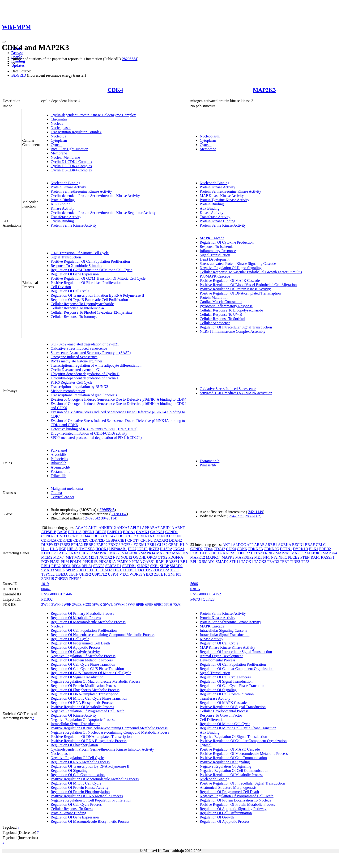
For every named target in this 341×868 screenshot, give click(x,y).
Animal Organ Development (221, 656)
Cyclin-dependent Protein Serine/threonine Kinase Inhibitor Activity (102, 749)
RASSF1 (173, 562)
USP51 (113, 574)
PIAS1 (55, 562)
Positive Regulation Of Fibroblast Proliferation (86, 283)
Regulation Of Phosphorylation (74, 745)
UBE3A (62, 574)
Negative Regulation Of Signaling (226, 766)
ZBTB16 (161, 574)
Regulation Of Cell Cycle (70, 291)
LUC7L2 (86, 553)
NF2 (116, 557)
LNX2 (73, 553)
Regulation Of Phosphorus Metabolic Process (85, 690)
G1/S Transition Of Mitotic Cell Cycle (80, 253)
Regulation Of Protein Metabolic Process (82, 660)
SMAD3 (47, 570)
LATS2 (62, 553)
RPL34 (87, 566)
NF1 (266, 557)
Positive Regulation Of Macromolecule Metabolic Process (95, 779)
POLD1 (76, 562)
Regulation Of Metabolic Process (76, 618)
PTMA (137, 562)
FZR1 (152, 545)
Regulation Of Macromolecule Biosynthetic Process (90, 821)
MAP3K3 (314, 553)
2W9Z (77, 604)
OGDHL (140, 557)
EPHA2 (77, 545)
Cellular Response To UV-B (221, 314)
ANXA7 (123, 528)
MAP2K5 (117, 553)
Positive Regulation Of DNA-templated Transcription (240, 293)
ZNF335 (61, 579)
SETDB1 (129, 566)
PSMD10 (124, 562)
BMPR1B (114, 532)
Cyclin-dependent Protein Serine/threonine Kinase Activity (95, 196)
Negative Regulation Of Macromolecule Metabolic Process (95, 681)
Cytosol (56, 145)
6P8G (158, 604)
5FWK (97, 604)
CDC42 (219, 549)
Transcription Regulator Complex (76, 132)
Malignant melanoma (67, 488)
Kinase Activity (62, 208)
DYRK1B (300, 549)
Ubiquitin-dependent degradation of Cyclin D (85, 374)
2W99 (56, 604)
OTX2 (163, 557)
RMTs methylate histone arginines (76, 361)
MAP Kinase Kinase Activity (222, 196)
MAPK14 (148, 553)
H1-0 (184, 545)
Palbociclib (59, 459)
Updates (18, 65)
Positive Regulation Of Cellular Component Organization (243, 741)
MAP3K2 (298, 553)
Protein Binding (63, 200)
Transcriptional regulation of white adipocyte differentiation (96, 365)
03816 (195, 589)
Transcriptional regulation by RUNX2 (79, 387)
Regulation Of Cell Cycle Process (76, 804)
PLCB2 (294, 557)
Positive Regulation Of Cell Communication (233, 758)
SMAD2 (176, 566)
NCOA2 (106, 557)
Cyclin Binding (62, 221)
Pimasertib (208, 465)
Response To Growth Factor (221, 715)
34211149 (256, 512)
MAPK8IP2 (244, 557)
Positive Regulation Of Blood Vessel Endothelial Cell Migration (248, 285)
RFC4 (76, 566)
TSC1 (175, 570)
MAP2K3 (264, 90)
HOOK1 (102, 549)
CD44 (85, 536)
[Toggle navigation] (4, 42)
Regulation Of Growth (217, 817)
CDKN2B (65, 540)
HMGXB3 (87, 549)
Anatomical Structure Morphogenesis (228, 787)
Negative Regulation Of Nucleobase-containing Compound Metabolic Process (110, 732)
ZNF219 (47, 579)
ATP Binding (60, 204)
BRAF (310, 545)
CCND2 (47, 536)
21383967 (119, 514)
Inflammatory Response (218, 251)
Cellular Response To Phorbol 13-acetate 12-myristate (92, 312)
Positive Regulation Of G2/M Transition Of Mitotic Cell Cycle (98, 278)
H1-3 (54, 549)
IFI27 (132, 549)
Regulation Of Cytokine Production (227, 242)
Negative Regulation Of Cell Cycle (77, 758)
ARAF (155, 528)
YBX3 (148, 574)
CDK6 (242, 549)
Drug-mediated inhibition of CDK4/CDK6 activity (89, 433)
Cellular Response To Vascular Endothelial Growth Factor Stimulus (251, 272)
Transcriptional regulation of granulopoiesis (84, 395)
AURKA (285, 545)
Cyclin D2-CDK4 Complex (71, 166)
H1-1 (45, 549)
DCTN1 (286, 549)
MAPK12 (198, 557)
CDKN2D (97, 540)
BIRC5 (101, 532)
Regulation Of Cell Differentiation (226, 813)
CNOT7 (133, 540)
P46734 (196, 599)
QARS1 (149, 562)
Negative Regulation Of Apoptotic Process (83, 720)
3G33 (87, 604)
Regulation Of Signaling (69, 770)
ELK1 (313, 549)
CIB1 (122, 540)
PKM (65, 562)
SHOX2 (143, 566)
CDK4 (115, 90)
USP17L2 (100, 574)
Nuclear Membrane (65, 157)
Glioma (56, 493)
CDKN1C (177, 536)
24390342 (93, 518)
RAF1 (160, 562)
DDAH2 (175, 540)
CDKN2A (49, 540)
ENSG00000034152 (206, 594)
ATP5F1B (49, 532)
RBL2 (56, 566)
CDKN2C (81, 540)
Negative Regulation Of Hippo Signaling (231, 268)
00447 (46, 589)
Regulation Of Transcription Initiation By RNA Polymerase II (97, 295)
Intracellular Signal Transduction (75, 724)
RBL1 (46, 566)
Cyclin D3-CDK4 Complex (71, 170)
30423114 (109, 518)
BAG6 (62, 532)
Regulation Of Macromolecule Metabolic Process (88, 622)
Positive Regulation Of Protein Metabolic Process (237, 804)
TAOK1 (247, 562)
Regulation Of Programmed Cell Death (80, 643)
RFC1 (66, 566)
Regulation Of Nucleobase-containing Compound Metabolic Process (102, 635)
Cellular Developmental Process (224, 711)
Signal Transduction (66, 257)
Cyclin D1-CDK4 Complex (71, 162)
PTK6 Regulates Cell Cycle (71, 382)
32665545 (107, 510)
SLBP (164, 566)
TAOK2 (260, 562)
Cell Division (61, 287)
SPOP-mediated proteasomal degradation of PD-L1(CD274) (96, 438)
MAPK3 (228, 557)
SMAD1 (208, 562)
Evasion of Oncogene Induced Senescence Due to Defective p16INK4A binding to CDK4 (118, 399)
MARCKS (180, 553)
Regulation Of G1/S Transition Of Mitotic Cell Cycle (91, 673)
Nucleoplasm (60, 128)
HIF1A (72, 549)
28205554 (130, 59)
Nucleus (57, 123)
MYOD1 (81, 557)
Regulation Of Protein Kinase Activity (79, 787)
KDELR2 (48, 553)
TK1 (141, 570)
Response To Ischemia (217, 247)
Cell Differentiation (215, 720)
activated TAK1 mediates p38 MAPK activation (236, 393)
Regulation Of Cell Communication (78, 775)
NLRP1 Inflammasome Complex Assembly (233, 331)
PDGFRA (176, 557)
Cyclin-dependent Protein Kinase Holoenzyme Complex (93, 115)
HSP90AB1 (118, 549)
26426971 (236, 516)
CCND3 (61, 536)
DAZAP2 (161, 540)
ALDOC (239, 545)
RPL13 (196, 562)
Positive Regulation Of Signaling (225, 762)
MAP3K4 (330, 553)
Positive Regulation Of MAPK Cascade (230, 280)
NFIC (283, 557)
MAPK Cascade (212, 238)
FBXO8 (114, 545)
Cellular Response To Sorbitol (223, 319)
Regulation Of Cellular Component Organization (237, 669)
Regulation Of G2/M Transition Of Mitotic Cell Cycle (91, 270)
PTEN (305, 557)
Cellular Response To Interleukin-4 (77, 308)
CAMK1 (143, 532)
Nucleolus (58, 136)
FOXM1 (140, 545)
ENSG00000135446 (56, 594)
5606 (194, 584)
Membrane (59, 153)
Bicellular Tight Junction (69, 149)
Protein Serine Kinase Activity (74, 225)
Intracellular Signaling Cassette (224, 630)
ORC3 (152, 557)
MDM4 (59, 557)
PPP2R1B (90, 562)
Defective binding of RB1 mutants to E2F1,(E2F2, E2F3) (94, 429)
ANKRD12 (107, 528)
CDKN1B (161, 536)
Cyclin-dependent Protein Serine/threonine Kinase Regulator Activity (103, 213)
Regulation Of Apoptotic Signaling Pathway (233, 809)
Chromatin (59, 119)
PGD (45, 562)
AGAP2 (81, 528)
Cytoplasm (59, 140)
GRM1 (174, 545)
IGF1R (143, 549)
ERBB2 (90, 545)
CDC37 (96, 536)
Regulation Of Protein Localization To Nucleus (235, 800)
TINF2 (295, 562)
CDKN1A (145, 536)
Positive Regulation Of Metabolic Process (82, 707)
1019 (45, 584)
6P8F (149, 604)
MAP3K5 (132, 553)
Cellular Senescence (215, 323)
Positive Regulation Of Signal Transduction (233, 707)
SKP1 (155, 566)
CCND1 (171, 532)
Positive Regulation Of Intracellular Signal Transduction (242, 783)
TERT (117, 570)
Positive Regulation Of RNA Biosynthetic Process (88, 741)
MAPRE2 (164, 553)
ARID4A (167, 528)
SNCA (60, 570)
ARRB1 (271, 545)
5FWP (130, 604)
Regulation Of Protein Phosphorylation (80, 792)
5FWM (119, 604)
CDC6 (121, 536)
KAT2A (229, 553)
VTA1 (124, 574)
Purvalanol (59, 450)
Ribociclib (58, 463)
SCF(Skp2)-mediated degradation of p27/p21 (85, 344)
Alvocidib (58, 455)
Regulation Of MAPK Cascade (223, 703)
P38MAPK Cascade (215, 276)
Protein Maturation (214, 297)
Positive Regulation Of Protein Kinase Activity (235, 289)
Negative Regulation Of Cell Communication (234, 770)
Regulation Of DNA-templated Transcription (85, 694)
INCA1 (179, 549)
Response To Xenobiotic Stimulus (76, 266)
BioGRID (19, 75)
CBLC (321, 545)
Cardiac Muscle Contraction (221, 302)
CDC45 (109, 536)
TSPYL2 (48, 574)
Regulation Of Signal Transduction (77, 677)
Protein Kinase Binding (217, 221)
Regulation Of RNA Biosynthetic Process (82, 703)
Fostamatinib (60, 471)
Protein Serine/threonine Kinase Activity (81, 191)
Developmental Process (218, 660)
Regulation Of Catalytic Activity (75, 652)
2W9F (66, 604)
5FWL (108, 604)
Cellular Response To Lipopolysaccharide (82, 304)
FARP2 (102, 545)
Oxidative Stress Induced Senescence (79, 348)
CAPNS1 (157, 532)
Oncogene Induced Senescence (74, 357)
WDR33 (136, 574)
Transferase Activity (66, 217)
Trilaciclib (58, 476)
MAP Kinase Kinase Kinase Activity (228, 647)
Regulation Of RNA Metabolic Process (80, 762)
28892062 (252, 516)
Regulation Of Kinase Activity (74, 715)
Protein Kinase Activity (68, 187)
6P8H (168, 604)
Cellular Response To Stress (72, 809)
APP (145, 528)
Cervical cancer (62, 497)
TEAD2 (106, 570)
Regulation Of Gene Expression (75, 274)
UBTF (73, 574)
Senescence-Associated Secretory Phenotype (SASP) (91, 353)
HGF (62, 549)
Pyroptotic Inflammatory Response (226, 306)
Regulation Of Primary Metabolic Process (82, 613)
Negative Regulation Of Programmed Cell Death (87, 711)
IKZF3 (154, 549)
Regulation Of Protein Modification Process (84, 686)
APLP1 (136, 528)
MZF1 (94, 557)
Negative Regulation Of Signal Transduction (233, 737)
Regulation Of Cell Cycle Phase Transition (83, 664)
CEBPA (111, 540)
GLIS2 (162, 545)
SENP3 (99, 566)
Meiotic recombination (68, 391)
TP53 (150, 570)
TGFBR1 (130, 570)
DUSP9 (47, 545)
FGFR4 (127, 545)
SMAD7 (222, 562)
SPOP (70, 570)
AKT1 (93, 528)
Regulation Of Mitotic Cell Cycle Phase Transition (89, 698)
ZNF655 (75, 579)
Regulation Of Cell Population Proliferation (84, 630)
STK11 (81, 570)
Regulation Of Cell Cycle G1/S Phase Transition (87, 669)
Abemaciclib (60, 467)
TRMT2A (162, 570)
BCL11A (75, 532)
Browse (17, 53)
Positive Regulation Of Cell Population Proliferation (90, 261)
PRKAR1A (107, 562)
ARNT (180, 528)
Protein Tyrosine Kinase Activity (225, 200)
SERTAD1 (113, 566)
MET (70, 557)
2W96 (46, 604)
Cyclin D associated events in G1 (76, 370)
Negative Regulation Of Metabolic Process (83, 656)
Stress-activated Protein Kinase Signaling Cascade (238, 264)
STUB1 (93, 570)
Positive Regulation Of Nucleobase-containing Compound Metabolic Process (109, 728)
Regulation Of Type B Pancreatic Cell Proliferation (89, 300)
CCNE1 (74, 536)
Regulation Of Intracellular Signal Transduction (236, 327)
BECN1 (88, 532)
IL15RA (166, 549)
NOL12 (126, 557)
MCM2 (47, 557)
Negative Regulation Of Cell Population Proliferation (91, 800)
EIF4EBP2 (62, 545)
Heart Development (215, 259)
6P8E (140, 604)
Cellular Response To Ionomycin (75, 317)
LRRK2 (269, 553)
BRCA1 (129, 532)
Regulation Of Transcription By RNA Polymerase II (90, 766)
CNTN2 (147, 540)
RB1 (184, 562)
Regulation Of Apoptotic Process (75, 647)
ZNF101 (175, 574)
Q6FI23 (209, 599)
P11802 (47, 599)
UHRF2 (85, 574)
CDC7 (131, 536)
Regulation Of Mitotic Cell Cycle (76, 783)
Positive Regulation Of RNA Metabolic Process (87, 796)
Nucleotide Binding (65, 183)
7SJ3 (177, 604)
